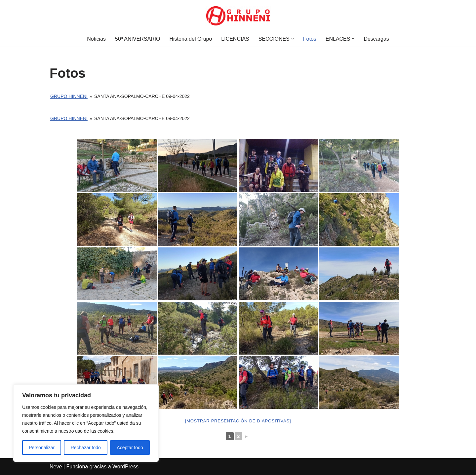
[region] (86, 423)
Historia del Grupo (191, 39)
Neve (56, 467)
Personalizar (42, 448)
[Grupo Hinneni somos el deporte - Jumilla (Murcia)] (238, 16)
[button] (293, 39)
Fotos (310, 39)
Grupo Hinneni (69, 96)
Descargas (377, 39)
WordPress (125, 467)
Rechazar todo (86, 448)
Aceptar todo (130, 448)
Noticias (96, 39)
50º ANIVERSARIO (138, 39)
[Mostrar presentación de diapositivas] (238, 421)
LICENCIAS (235, 39)
